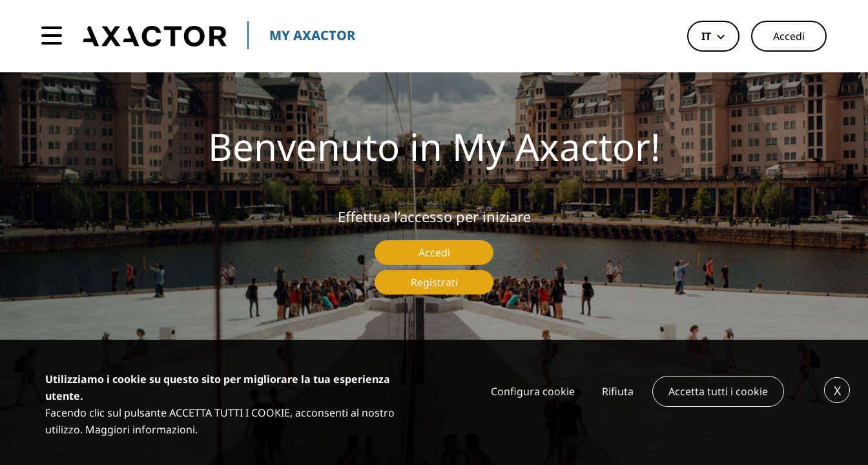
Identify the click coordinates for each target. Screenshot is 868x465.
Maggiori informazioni (140, 429)
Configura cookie (533, 391)
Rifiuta (618, 391)
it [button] (706, 36)
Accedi (789, 36)
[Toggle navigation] (52, 36)
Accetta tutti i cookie (718, 391)
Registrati (434, 282)
